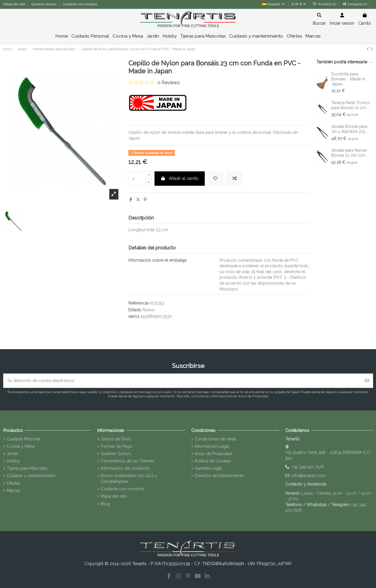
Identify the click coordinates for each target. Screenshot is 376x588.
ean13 (134, 316)
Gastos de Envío (116, 439)
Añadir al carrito (180, 178)
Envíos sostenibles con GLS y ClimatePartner (129, 479)
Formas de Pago (116, 446)
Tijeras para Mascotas (27, 468)
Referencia (138, 303)
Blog (105, 504)
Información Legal (212, 446)
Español (274, 4)
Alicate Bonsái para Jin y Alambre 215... (349, 129)
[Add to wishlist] (215, 179)
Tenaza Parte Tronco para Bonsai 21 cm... (351, 105)
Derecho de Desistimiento (219, 476)
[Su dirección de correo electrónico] (182, 381)
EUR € (299, 4)
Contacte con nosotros (80, 4)
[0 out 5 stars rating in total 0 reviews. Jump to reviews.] (154, 82)
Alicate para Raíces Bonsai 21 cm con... (350, 153)
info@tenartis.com (309, 476)
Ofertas (14, 483)
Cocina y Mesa (21, 446)
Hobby (13, 461)
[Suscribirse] (367, 381)
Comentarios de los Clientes (128, 461)
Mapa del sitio (15, 4)
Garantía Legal (208, 468)
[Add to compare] (234, 179)
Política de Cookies (213, 461)
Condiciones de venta (215, 439)
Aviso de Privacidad (213, 454)
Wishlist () (325, 4)
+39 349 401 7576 (308, 467)
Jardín (12, 454)
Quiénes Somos (44, 4)
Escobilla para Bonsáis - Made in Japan (348, 79)
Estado (135, 310)
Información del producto (125, 468)
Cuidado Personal (24, 439)
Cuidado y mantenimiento (31, 476)
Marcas (14, 491)
